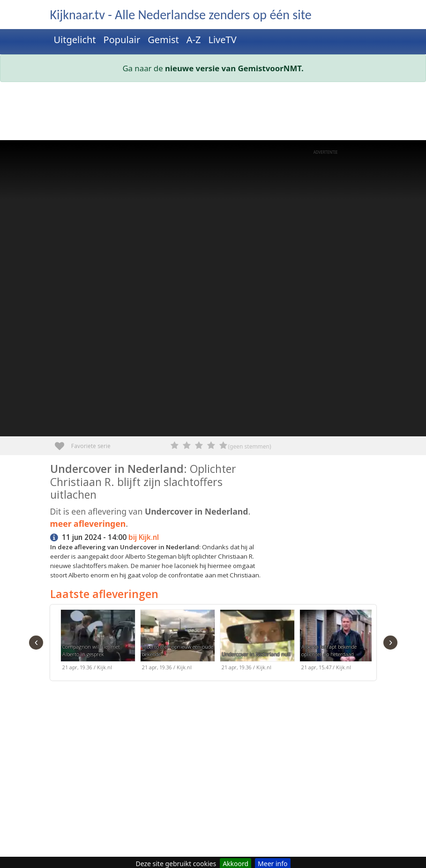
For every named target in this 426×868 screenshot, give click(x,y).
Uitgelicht (75, 40)
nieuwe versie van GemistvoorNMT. (234, 68)
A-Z (194, 40)
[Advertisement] (213, 113)
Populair (122, 40)
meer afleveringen (88, 524)
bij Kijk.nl (144, 537)
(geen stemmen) (250, 446)
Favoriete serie (63, 443)
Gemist (163, 40)
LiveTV (222, 40)
